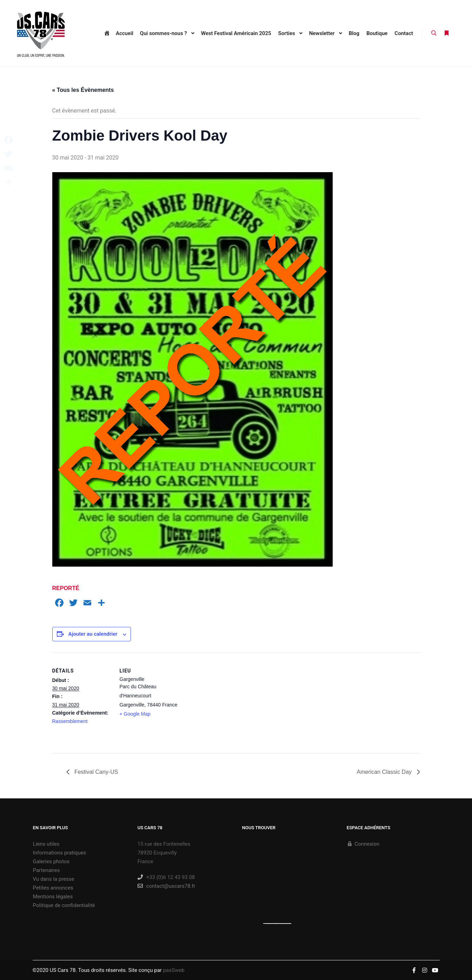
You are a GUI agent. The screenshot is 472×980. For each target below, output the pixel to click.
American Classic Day (385, 772)
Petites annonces (53, 888)
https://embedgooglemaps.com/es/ (273, 924)
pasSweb (174, 970)
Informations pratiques (60, 853)
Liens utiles (46, 844)
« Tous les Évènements (83, 90)
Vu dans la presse (54, 879)
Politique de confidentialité (64, 905)
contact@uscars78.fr (167, 886)
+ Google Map (135, 714)
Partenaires (46, 870)
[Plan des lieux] (224, 701)
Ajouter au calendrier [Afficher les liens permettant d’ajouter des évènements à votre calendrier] (93, 634)
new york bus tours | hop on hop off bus (285, 924)
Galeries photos (51, 861)
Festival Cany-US (96, 772)
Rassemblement (70, 721)
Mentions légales (53, 897)
